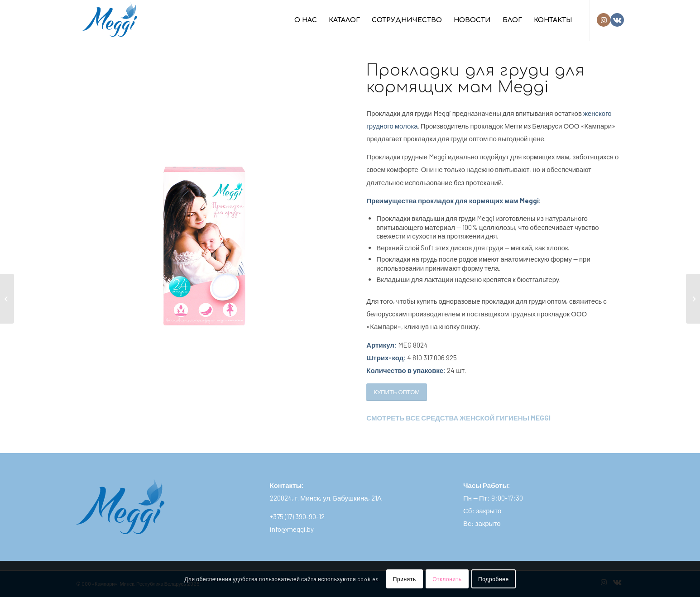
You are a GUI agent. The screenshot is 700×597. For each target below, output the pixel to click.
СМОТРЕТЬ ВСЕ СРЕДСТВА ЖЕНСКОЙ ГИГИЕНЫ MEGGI (458, 418)
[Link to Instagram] (604, 20)
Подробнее (494, 579)
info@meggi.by (292, 529)
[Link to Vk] (617, 20)
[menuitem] (306, 20)
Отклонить (447, 579)
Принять (405, 579)
